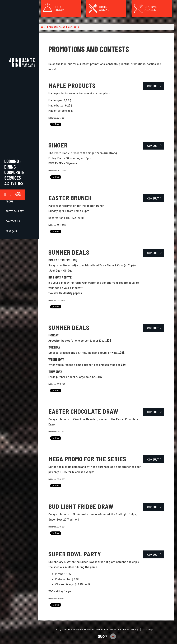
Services (13, 178)
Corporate (14, 172)
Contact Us (13, 221)
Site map (148, 629)
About (10, 201)
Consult (153, 86)
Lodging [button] (13, 161)
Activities (14, 183)
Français (11, 231)
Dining (10, 167)
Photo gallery (15, 211)
